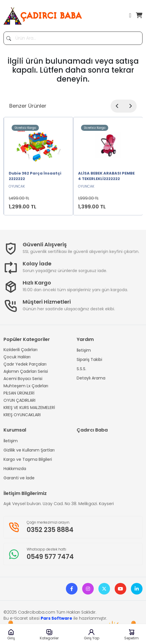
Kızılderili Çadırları (20, 350)
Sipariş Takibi (89, 359)
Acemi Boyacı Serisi (23, 379)
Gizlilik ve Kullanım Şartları (29, 450)
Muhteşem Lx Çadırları (26, 386)
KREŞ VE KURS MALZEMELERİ (29, 408)
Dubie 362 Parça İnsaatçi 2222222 (35, 176)
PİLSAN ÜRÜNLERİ (19, 393)
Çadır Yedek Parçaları (25, 364)
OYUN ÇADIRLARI (19, 400)
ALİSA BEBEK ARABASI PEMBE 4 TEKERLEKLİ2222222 (106, 176)
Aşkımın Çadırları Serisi (26, 371)
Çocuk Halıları (17, 357)
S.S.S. (81, 369)
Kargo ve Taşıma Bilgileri (28, 459)
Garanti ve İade (19, 478)
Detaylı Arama (91, 378)
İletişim (84, 350)
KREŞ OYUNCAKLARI (22, 415)
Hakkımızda (15, 469)
